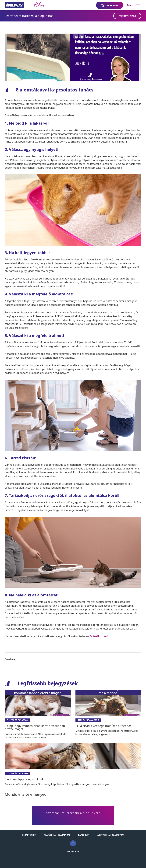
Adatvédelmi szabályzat (57, 835)
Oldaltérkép (29, 835)
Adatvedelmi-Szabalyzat (111, 835)
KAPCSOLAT (84, 835)
